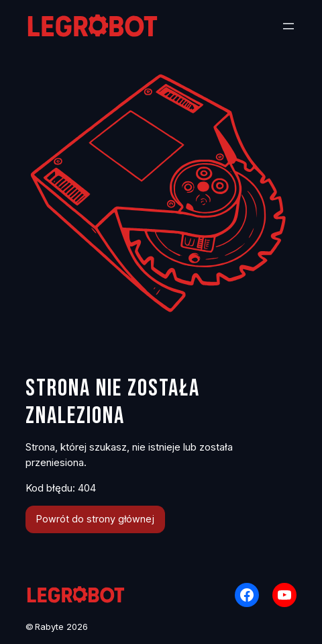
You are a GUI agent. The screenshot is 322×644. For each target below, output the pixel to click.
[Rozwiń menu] (288, 26)
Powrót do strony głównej (95, 519)
